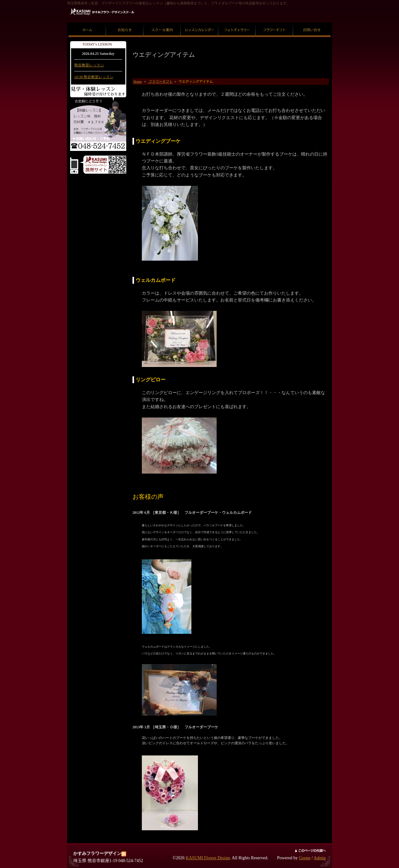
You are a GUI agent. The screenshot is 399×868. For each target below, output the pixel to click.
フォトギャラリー (237, 23)
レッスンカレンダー (200, 23)
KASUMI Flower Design (208, 858)
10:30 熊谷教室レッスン (94, 77)
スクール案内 (162, 23)
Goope (305, 858)
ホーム (87, 23)
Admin (320, 858)
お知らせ (125, 23)
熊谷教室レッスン (89, 65)
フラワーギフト (274, 23)
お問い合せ (312, 23)
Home (138, 81)
